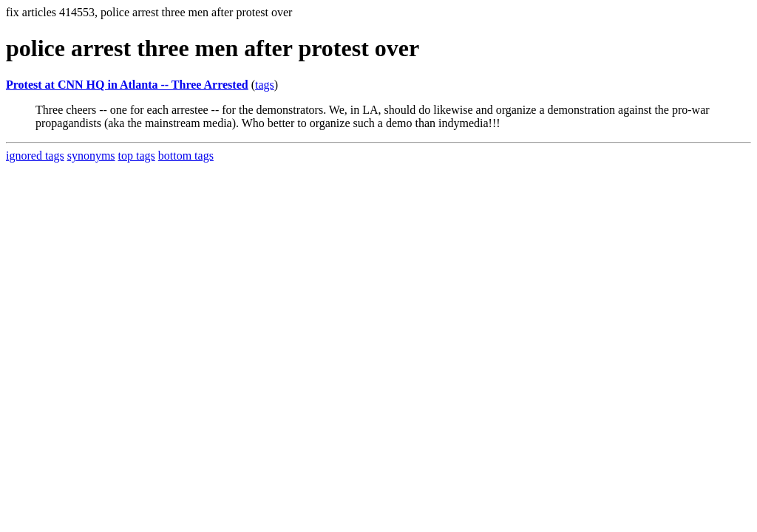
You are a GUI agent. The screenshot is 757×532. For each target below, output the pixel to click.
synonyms (91, 156)
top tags (137, 156)
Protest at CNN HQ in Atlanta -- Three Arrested (127, 85)
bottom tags (186, 156)
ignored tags (35, 156)
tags (265, 85)
